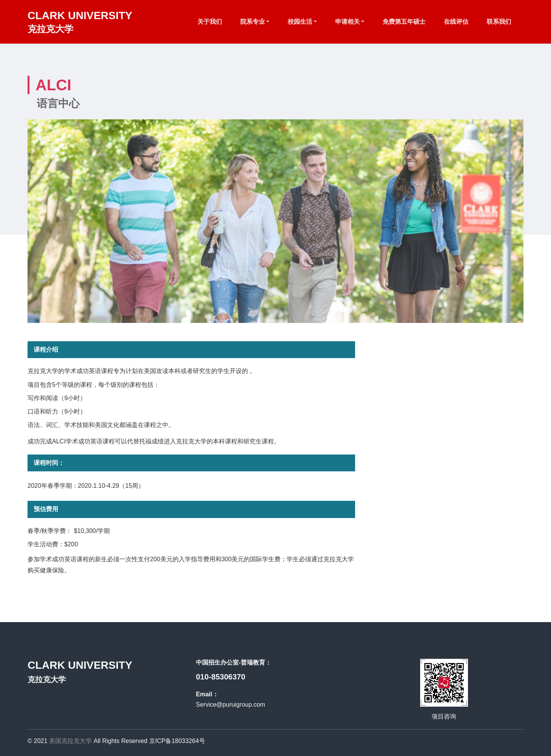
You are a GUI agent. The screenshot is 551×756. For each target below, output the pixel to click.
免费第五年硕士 (404, 22)
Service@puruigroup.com (231, 705)
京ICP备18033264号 (177, 741)
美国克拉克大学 (70, 741)
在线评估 (456, 22)
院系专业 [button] (253, 22)
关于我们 (210, 22)
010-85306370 (221, 677)
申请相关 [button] (347, 22)
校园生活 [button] (300, 22)
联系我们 (499, 22)
